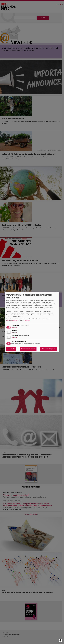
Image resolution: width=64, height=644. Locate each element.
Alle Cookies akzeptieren (49, 349)
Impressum (28, 321)
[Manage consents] (60, 640)
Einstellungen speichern (28, 349)
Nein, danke (11, 349)
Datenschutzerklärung (12, 321)
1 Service (14, 337)
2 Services (14, 327)
